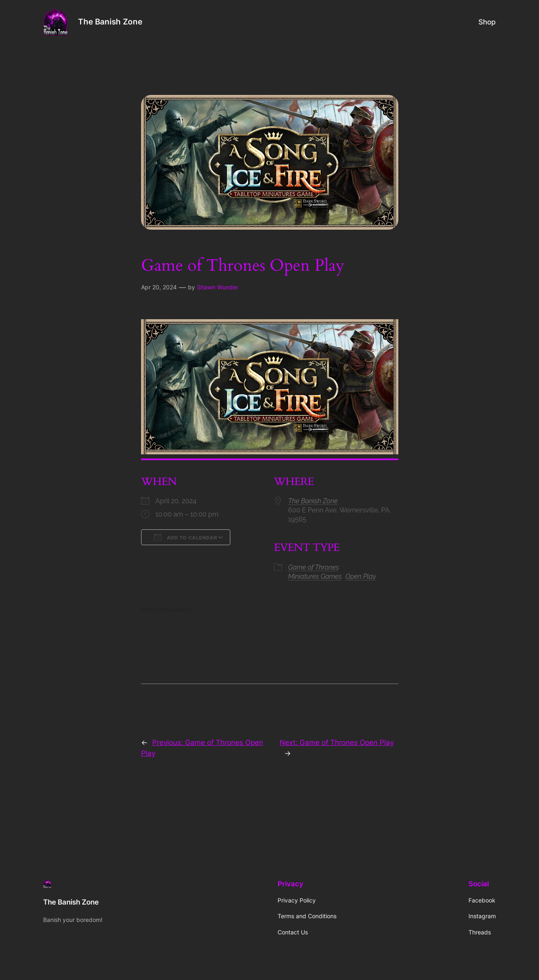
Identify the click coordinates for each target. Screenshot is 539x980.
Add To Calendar (186, 537)
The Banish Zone (110, 22)
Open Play (361, 576)
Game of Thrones (314, 567)
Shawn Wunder (218, 287)
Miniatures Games (315, 576)
